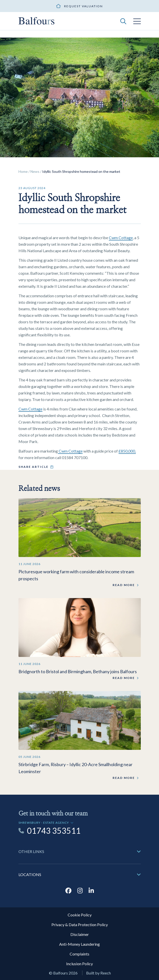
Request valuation (83, 6)
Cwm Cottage (121, 238)
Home (23, 171)
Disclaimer (80, 934)
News (35, 171)
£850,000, (127, 451)
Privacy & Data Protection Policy (80, 925)
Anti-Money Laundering (79, 944)
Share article (33, 467)
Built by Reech (98, 973)
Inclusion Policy (79, 964)
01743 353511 (54, 831)
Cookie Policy (80, 915)
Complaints (79, 954)
